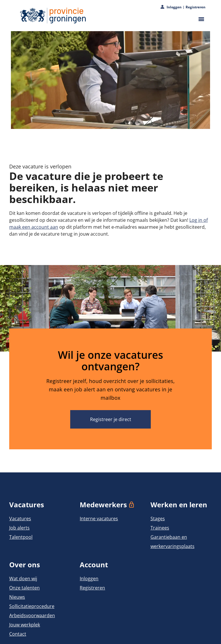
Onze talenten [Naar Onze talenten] (24, 588)
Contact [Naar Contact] (18, 634)
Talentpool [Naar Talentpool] (21, 537)
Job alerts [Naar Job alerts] (19, 528)
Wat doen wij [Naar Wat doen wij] (23, 579)
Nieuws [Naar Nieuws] (17, 597)
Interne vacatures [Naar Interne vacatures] (99, 519)
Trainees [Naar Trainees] (160, 528)
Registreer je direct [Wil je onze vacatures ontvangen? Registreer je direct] (111, 419)
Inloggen (174, 7)
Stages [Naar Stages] (158, 519)
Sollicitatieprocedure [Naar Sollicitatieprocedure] (32, 606)
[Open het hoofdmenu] (200, 19)
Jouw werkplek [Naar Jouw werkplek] (25, 625)
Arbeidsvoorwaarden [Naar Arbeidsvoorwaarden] (32, 615)
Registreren (196, 7)
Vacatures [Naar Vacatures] (20, 519)
